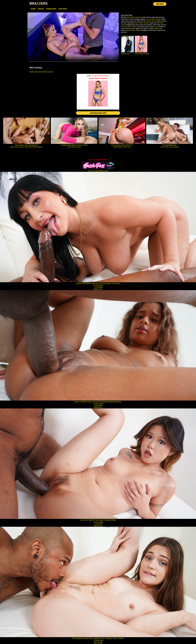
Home (33, 9)
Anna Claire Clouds (46, 72)
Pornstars (51, 9)
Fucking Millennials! (170, 145)
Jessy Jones (165, 147)
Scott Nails (71, 147)
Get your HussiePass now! (98, 171)
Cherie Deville (174, 147)
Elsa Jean (28, 147)
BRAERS (39, 3)
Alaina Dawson (37, 147)
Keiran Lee (34, 72)
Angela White (118, 147)
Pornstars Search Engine (100, 76)
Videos (41, 9)
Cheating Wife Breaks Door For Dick (74, 145)
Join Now (62, 9)
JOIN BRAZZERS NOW (98, 113)
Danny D (21, 147)
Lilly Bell (78, 147)
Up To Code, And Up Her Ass (122, 145)
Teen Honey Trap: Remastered (26, 145)
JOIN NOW (160, 4)
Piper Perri (14, 147)
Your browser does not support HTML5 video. (73, 38)
